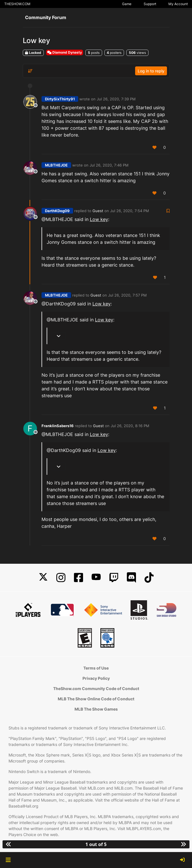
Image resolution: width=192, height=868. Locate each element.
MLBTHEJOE (56, 165)
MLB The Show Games (96, 709)
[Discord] (131, 578)
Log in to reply (151, 71)
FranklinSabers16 (58, 426)
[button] (8, 860)
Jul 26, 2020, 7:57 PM (127, 295)
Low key (99, 219)
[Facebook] (79, 578)
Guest (98, 211)
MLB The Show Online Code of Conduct (96, 699)
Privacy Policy (96, 678)
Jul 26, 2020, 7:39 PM (116, 99)
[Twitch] (114, 578)
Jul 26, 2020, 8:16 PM (130, 426)
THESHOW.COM (17, 4)
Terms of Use (96, 668)
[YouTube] (96, 578)
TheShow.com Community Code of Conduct (96, 688)
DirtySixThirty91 (60, 99)
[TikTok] (149, 578)
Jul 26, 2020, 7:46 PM (109, 165)
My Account (178, 4)
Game (127, 4)
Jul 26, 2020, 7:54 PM (130, 211)
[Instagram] (61, 578)
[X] (43, 578)
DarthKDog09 (57, 211)
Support (150, 4)
